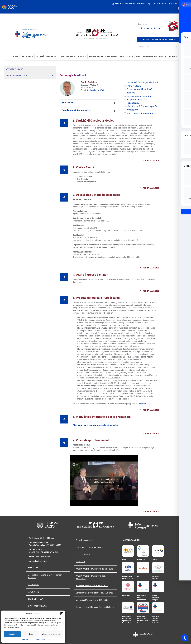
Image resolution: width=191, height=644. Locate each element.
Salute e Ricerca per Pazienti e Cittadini (111, 57)
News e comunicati (169, 57)
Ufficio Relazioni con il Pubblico (89, 547)
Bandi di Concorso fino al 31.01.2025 (92, 586)
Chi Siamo (27, 57)
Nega (31, 634)
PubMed (142, 404)
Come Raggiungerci (84, 540)
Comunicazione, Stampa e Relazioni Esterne (95, 607)
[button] (62, 614)
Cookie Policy (25, 639)
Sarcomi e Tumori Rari (14, 118)
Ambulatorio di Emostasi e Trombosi (20, 136)
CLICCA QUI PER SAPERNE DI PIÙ (43, 552)
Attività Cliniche (46, 57)
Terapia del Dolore (13, 113)
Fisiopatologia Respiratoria (31, 108)
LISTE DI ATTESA (36, 599)
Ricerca (82, 57)
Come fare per (67, 57)
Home (15, 57)
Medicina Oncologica (30, 76)
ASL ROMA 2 (34, 592)
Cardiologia (10, 122)
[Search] (178, 47)
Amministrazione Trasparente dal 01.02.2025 (95, 569)
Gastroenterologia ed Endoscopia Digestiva (22, 99)
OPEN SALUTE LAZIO (37, 606)
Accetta (12, 634)
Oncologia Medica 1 (14, 81)
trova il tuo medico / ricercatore (159, 39)
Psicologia (10, 131)
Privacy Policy (40, 639)
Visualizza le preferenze (52, 634)
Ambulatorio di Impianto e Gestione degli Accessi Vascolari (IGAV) (31, 127)
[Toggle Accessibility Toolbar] (185, 638)
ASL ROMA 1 (34, 585)
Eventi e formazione (146, 57)
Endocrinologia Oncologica (16, 95)
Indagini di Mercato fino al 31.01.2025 (92, 600)
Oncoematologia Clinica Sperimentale (20, 90)
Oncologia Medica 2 (14, 85)
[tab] (89, 103)
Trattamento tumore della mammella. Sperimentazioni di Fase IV (30, 141)
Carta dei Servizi (83, 555)
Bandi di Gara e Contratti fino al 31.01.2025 (94, 593)
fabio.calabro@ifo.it (96, 90)
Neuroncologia (12, 104)
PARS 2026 (81, 562)
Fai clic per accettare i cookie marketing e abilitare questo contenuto (104, 481)
